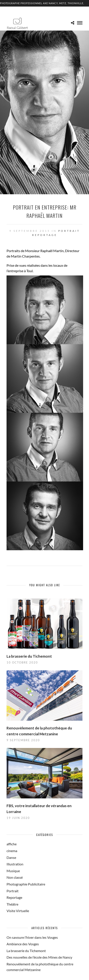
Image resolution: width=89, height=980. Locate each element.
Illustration (15, 864)
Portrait (69, 231)
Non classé (15, 877)
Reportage (45, 235)
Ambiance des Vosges (23, 944)
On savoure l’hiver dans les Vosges (32, 937)
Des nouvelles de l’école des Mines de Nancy (39, 957)
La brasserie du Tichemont (29, 656)
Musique (13, 871)
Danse (11, 857)
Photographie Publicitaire (26, 884)
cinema (12, 851)
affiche (12, 844)
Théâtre (12, 904)
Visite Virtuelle (18, 911)
